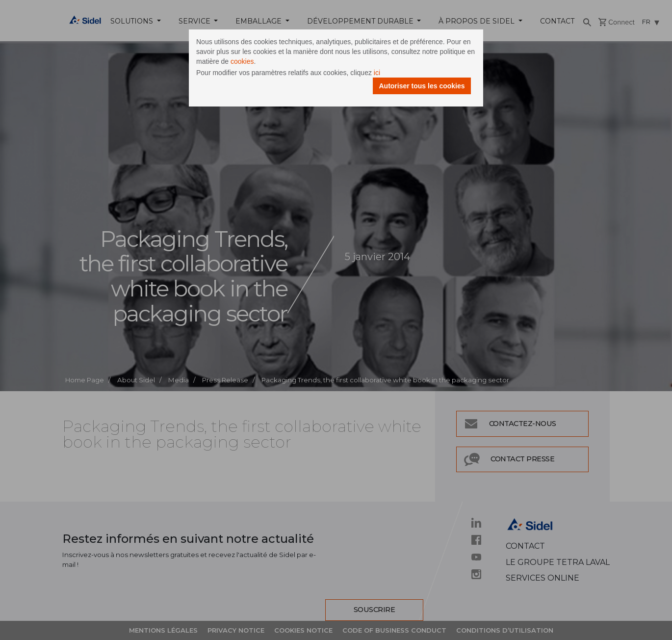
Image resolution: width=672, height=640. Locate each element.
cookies (242, 61)
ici (377, 73)
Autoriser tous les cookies (422, 86)
